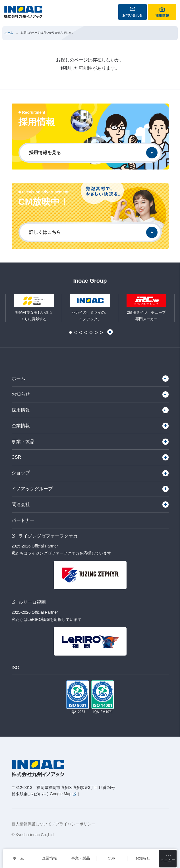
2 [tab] (76, 332)
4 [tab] (86, 332)
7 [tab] (101, 332)
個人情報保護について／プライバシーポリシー (53, 824)
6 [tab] (96, 332)
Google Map (61, 794)
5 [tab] (91, 332)
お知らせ (21, 394)
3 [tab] (81, 332)
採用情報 (21, 410)
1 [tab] (71, 332)
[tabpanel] (90, 308)
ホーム (9, 33)
